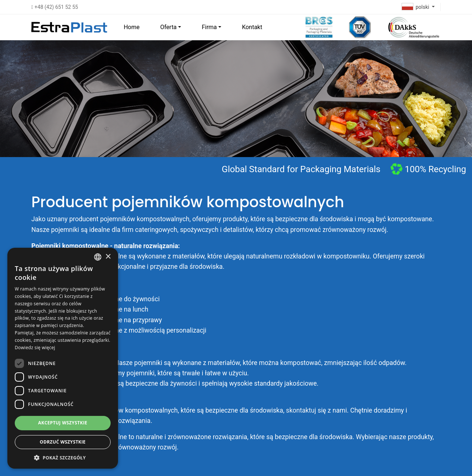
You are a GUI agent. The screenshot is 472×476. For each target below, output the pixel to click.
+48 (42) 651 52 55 (55, 7)
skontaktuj (301, 410)
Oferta (168, 27)
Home (131, 27)
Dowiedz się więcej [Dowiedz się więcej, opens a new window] (35, 348)
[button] (63, 458)
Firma (209, 27)
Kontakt (252, 27)
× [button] (108, 257)
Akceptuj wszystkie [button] (63, 423)
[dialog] (63, 358)
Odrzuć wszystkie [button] (63, 442)
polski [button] (416, 7)
